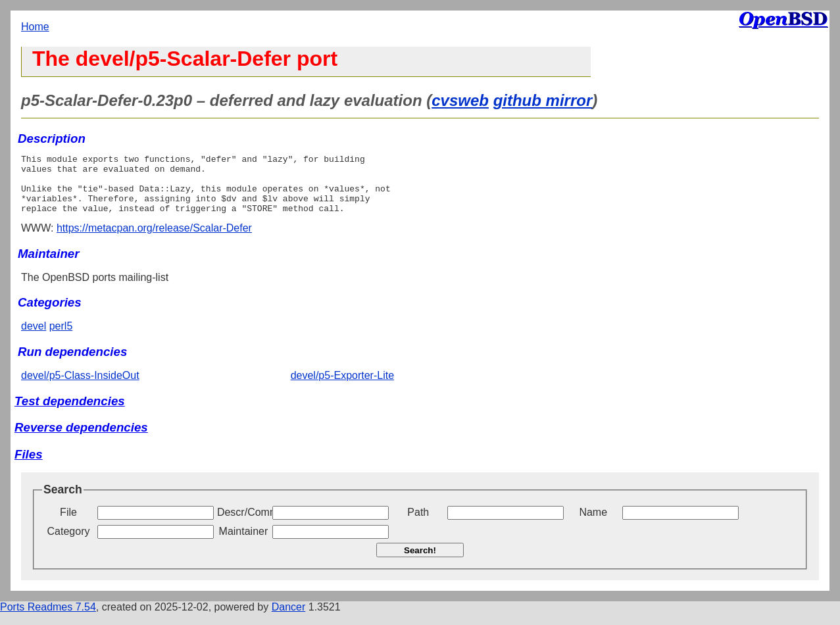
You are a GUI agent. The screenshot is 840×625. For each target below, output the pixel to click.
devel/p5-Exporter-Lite (342, 387)
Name (593, 524)
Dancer (289, 619)
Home (35, 27)
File (68, 524)
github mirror (543, 100)
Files (29, 466)
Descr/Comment (243, 524)
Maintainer (244, 543)
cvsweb (460, 100)
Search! (420, 562)
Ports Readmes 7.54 (48, 619)
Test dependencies (70, 413)
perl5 (61, 338)
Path (418, 524)
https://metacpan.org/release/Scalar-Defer (154, 240)
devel (34, 338)
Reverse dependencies (81, 439)
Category (69, 543)
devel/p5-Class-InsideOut (80, 387)
